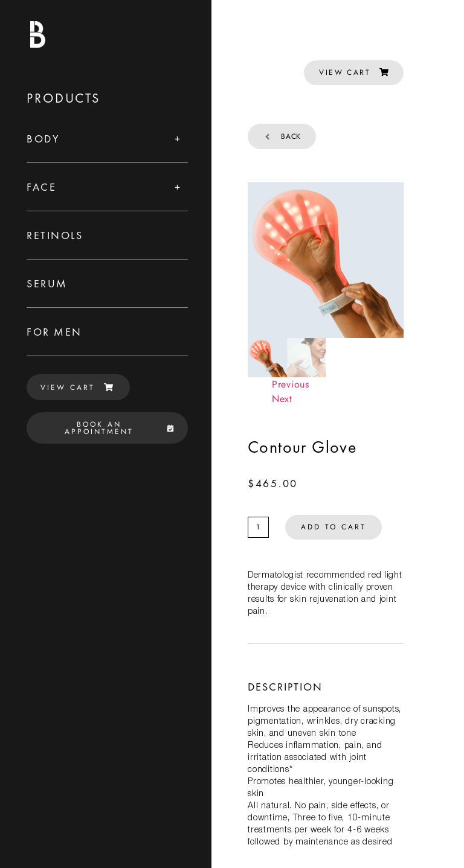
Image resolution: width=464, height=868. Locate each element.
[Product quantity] (258, 527)
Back (282, 136)
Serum (47, 283)
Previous (291, 384)
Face (41, 187)
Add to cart (333, 527)
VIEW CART (77, 388)
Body (43, 139)
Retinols (55, 235)
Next (282, 399)
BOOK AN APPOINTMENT (119, 428)
